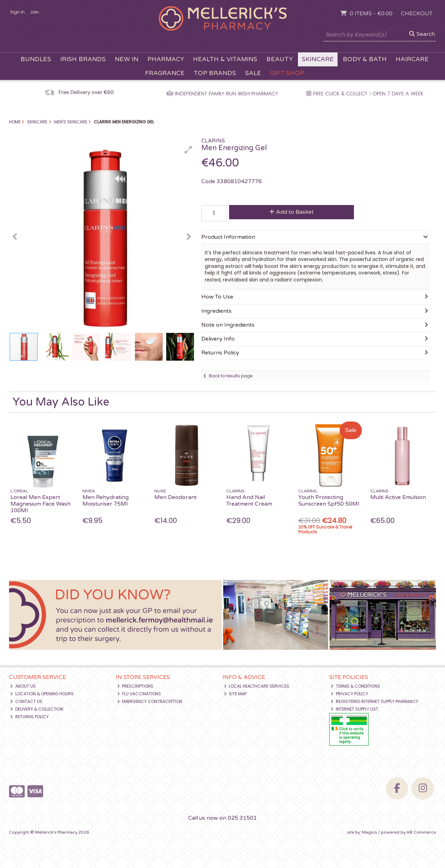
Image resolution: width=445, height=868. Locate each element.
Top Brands (215, 73)
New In (127, 59)
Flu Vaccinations (139, 694)
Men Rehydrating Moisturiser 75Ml (106, 501)
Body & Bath (365, 59)
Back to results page (231, 376)
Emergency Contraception (150, 701)
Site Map (235, 694)
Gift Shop (287, 73)
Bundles (36, 59)
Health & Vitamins (225, 59)
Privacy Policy (349, 694)
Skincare (318, 59)
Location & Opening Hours (42, 694)
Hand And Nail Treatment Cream (249, 501)
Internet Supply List (354, 709)
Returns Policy (29, 717)
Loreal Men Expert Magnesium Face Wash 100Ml (41, 504)
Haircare (412, 59)
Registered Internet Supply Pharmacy (374, 701)
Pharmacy (166, 59)
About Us (23, 686)
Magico (370, 832)
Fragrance (165, 73)
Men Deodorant (176, 497)
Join (34, 12)
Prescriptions (135, 686)
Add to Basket (292, 212)
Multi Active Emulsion (398, 497)
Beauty (280, 59)
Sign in (17, 12)
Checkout (417, 14)
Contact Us (26, 701)
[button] (188, 150)
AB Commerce (421, 832)
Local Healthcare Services (257, 686)
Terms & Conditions (355, 686)
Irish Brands (83, 59)
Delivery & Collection (37, 709)
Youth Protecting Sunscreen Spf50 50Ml (329, 501)
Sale (253, 73)
